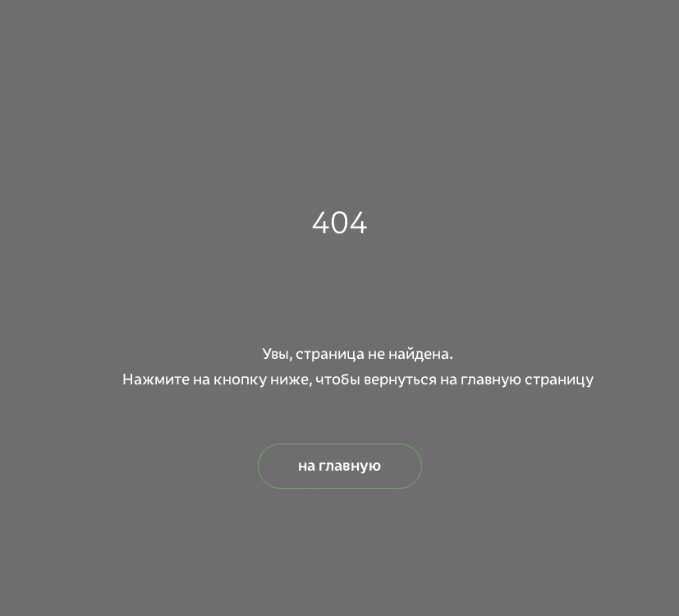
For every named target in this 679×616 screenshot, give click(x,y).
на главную (339, 466)
